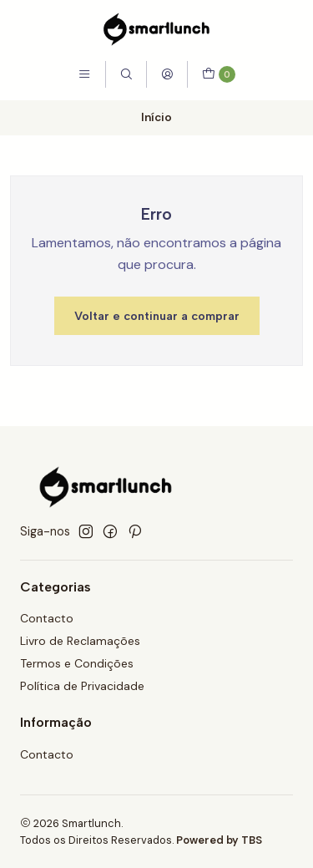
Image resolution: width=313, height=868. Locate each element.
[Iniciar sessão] (167, 74)
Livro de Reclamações (80, 641)
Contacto (47, 618)
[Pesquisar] (126, 74)
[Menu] (84, 74)
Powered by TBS (219, 840)
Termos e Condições (77, 663)
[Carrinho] (218, 74)
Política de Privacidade (82, 686)
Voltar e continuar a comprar (157, 316)
